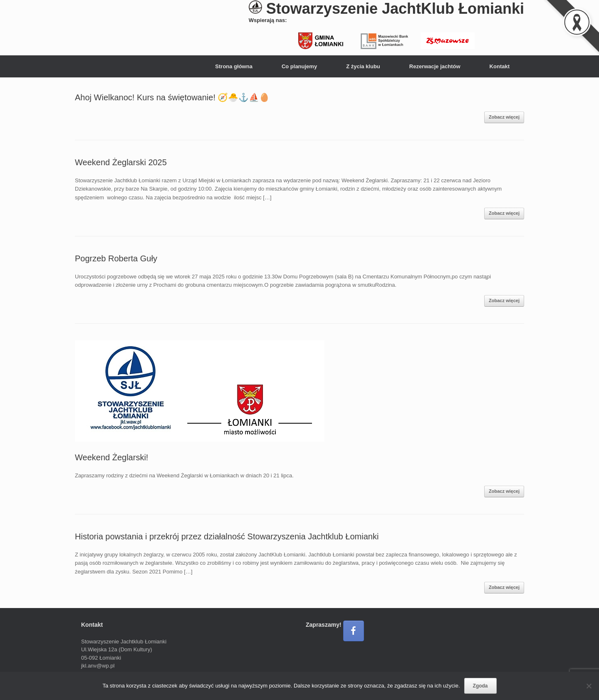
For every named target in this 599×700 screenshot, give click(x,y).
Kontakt (500, 66)
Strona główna (234, 66)
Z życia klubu (363, 66)
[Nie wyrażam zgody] (589, 686)
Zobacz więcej (504, 117)
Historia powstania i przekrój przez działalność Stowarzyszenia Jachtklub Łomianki (227, 536)
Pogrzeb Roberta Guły (116, 258)
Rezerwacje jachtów (435, 66)
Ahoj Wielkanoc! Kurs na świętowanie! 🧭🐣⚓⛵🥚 (172, 97)
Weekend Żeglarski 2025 (121, 162)
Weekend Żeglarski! (111, 457)
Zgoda (480, 686)
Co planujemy (299, 66)
